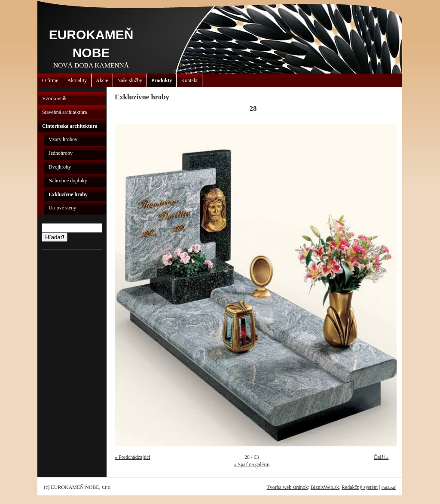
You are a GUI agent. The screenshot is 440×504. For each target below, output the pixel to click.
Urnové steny (62, 208)
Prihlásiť (389, 487)
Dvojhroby (60, 167)
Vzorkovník (54, 98)
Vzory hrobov (63, 139)
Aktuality (77, 80)
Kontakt (189, 80)
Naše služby (130, 80)
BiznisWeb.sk (325, 487)
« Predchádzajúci (132, 457)
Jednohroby (61, 153)
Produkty (162, 80)
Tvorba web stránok (287, 487)
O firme (50, 80)
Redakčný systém (360, 487)
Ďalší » (381, 457)
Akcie (102, 80)
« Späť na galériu (252, 464)
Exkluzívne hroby (68, 194)
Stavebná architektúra (64, 112)
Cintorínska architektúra (70, 126)
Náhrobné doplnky (68, 181)
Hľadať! (55, 237)
